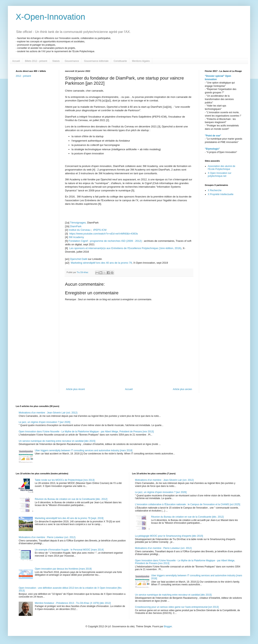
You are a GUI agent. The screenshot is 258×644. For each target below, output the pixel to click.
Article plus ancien (182, 389)
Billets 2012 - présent (36, 61)
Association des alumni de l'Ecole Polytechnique (221, 168)
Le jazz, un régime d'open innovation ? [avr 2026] (45, 422)
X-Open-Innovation (51, 17)
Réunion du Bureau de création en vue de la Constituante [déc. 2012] (71, 499)
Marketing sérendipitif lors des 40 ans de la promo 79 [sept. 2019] (69, 518)
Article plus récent (75, 389)
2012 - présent (23, 76)
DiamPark (76, 226)
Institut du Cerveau (80, 230)
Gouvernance (72, 61)
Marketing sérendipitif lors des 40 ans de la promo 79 (101, 263)
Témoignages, (78, 223)
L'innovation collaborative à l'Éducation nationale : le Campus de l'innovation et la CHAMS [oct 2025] (188, 504)
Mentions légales (141, 61)
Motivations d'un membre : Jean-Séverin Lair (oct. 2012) (48, 413)
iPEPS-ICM (100, 230)
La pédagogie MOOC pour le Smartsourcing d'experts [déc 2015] (169, 536)
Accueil (16, 61)
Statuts (56, 61)
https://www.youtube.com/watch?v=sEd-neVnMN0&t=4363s (104, 234)
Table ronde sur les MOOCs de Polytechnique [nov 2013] (65, 480)
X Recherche (215, 190)
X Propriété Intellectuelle (221, 194)
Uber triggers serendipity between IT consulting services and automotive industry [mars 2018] (84, 450)
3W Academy (76, 237)
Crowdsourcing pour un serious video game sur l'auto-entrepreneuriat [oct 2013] (177, 607)
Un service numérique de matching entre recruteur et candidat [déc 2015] (57, 441)
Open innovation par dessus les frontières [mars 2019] (63, 569)
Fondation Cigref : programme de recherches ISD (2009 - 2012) (105, 241)
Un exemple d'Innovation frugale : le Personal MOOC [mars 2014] (69, 550)
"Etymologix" (212, 149)
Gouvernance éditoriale (96, 61)
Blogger (168, 626)
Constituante (120, 61)
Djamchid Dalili (79, 259)
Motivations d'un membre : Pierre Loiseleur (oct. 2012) (47, 537)
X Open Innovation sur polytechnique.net (219, 174)
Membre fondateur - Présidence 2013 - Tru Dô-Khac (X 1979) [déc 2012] (73, 603)
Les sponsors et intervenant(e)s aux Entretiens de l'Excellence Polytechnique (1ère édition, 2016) (125, 248)
